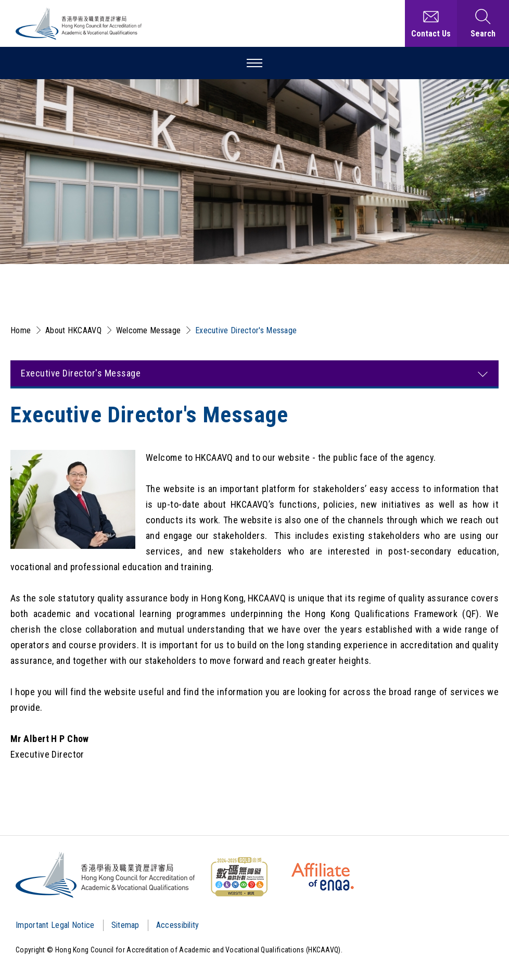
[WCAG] (239, 877)
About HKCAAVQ (73, 330)
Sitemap (125, 925)
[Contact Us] (431, 23)
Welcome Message (149, 330)
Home (21, 330)
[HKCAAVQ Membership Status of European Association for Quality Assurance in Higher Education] (323, 877)
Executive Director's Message (246, 330)
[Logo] (106, 875)
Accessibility (178, 925)
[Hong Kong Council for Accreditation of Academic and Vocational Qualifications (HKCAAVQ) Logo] (79, 24)
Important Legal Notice (55, 925)
